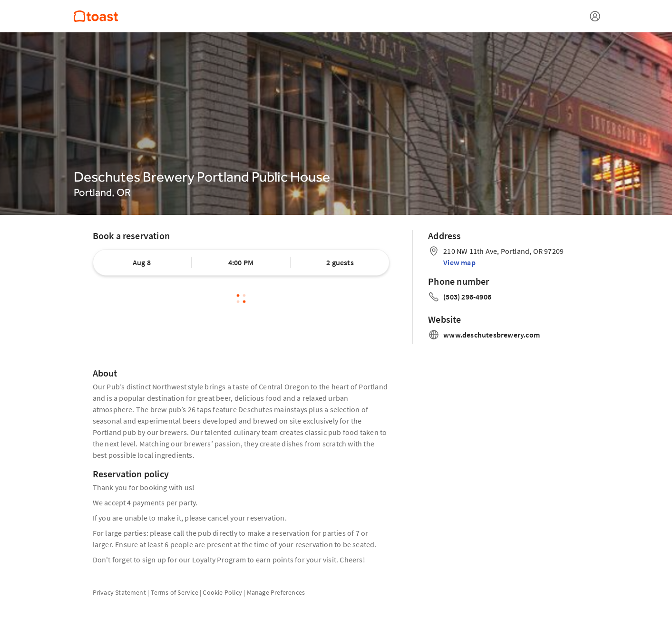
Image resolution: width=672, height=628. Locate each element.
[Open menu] (595, 16)
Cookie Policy (222, 592)
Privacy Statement (119, 592)
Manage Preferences (276, 592)
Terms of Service (175, 592)
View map (459, 262)
